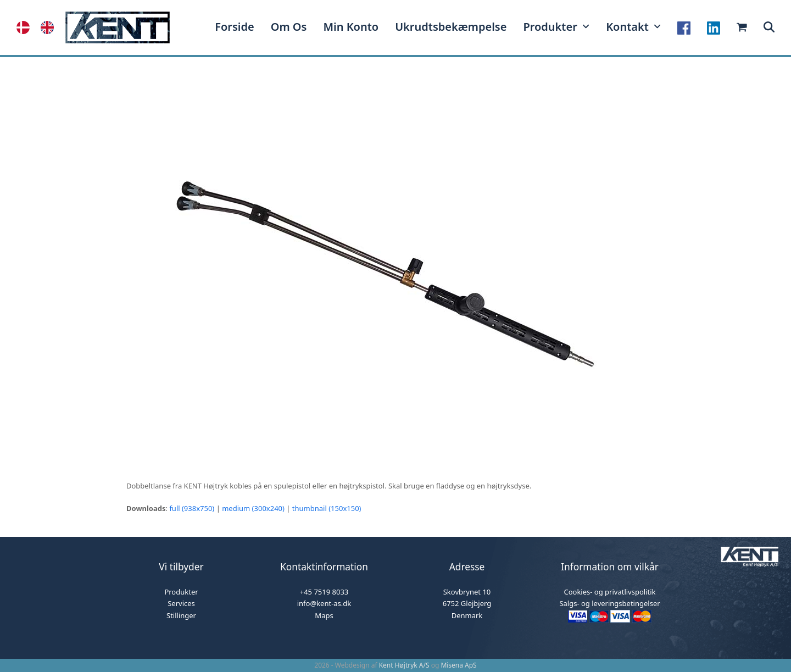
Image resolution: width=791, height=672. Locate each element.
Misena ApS (458, 665)
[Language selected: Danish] (41, 27)
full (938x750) (192, 508)
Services (181, 603)
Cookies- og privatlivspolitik (609, 592)
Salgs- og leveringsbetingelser (609, 603)
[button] (769, 27)
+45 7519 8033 (324, 592)
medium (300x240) (253, 508)
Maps (324, 615)
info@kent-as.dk (324, 603)
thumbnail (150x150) (327, 508)
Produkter (181, 592)
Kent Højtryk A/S (404, 665)
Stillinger (181, 615)
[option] (50, 27)
